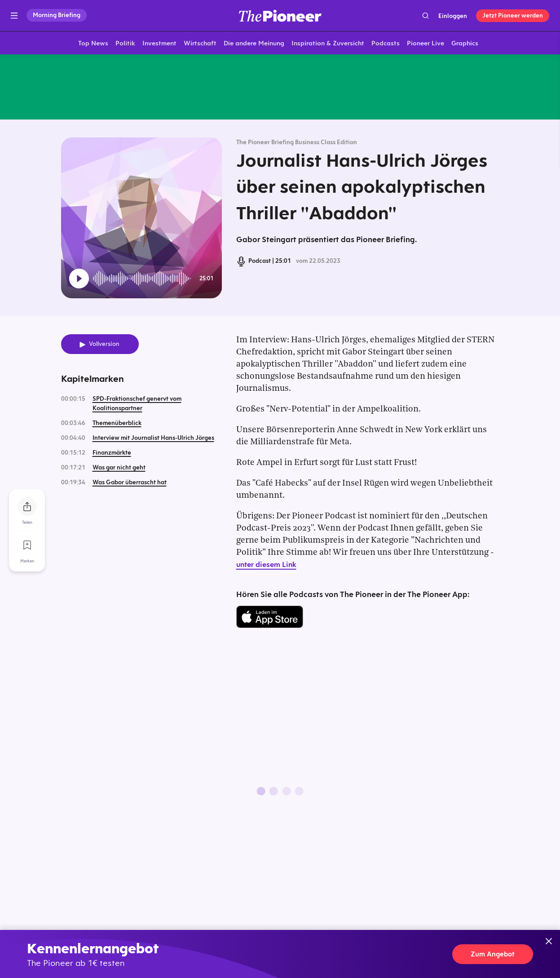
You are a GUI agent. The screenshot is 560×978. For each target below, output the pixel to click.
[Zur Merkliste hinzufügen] (27, 545)
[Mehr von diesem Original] (280, 88)
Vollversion (104, 346)
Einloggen (453, 16)
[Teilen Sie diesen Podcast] (27, 507)
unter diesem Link (266, 566)
